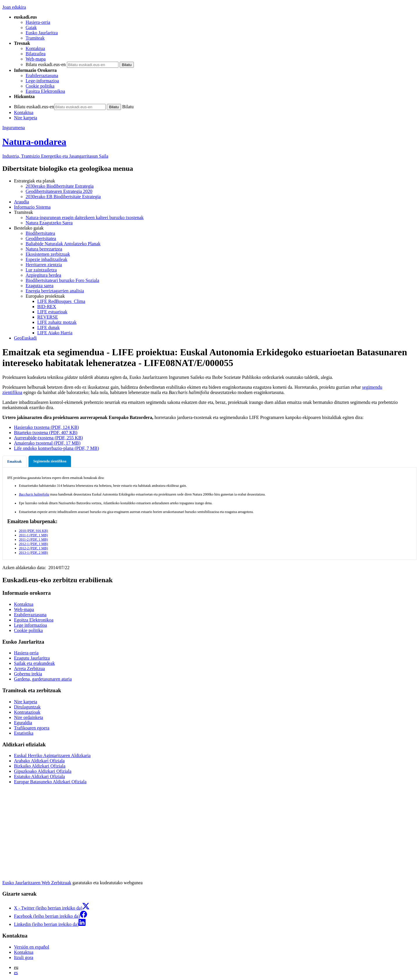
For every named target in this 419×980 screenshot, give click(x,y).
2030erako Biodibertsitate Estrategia (60, 186)
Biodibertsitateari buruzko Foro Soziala (62, 280)
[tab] (14, 461)
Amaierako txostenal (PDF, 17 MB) (47, 443)
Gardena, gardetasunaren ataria (43, 679)
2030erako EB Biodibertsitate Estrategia (63, 197)
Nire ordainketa (29, 717)
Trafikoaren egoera (32, 728)
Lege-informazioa (42, 81)
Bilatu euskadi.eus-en (46, 64)
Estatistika (24, 733)
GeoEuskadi (25, 338)
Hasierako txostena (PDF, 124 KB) (46, 427)
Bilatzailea (35, 54)
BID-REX (47, 307)
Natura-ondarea (34, 142)
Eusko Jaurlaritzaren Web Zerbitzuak (37, 883)
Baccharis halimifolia (34, 494)
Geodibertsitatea (41, 238)
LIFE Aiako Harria (55, 333)
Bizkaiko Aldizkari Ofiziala (40, 766)
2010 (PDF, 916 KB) (33, 531)
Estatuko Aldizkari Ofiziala (39, 776)
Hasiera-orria (38, 22)
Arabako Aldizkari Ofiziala (39, 761)
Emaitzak (14, 461)
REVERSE (48, 317)
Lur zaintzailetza (41, 270)
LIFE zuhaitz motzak (57, 322)
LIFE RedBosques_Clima (61, 301)
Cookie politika (40, 86)
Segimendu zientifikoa (50, 461)
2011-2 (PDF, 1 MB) (33, 539)
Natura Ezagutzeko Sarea (49, 223)
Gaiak (31, 27)
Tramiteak (35, 38)
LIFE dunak (48, 327)
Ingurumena (14, 128)
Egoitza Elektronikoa (45, 91)
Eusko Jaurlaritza (42, 33)
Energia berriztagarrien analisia (55, 291)
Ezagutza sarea (39, 286)
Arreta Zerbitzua (29, 669)
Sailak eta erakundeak (34, 663)
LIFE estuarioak (52, 312)
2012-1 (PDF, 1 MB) (33, 544)
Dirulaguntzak (27, 707)
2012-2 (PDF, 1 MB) (33, 548)
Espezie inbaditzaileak (46, 259)
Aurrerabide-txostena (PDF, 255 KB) (48, 438)
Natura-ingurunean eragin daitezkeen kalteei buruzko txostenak (85, 218)
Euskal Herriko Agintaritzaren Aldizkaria (52, 756)
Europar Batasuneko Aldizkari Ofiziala (50, 782)
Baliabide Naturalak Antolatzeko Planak (63, 244)
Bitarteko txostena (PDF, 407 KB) (46, 433)
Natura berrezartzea (44, 249)
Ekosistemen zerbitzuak (48, 254)
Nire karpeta (26, 118)
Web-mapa (36, 59)
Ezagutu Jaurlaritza (32, 658)
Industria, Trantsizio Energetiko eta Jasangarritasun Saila (55, 156)
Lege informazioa (30, 625)
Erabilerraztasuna (42, 76)
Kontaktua (35, 48)
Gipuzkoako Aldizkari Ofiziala (43, 771)
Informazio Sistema (32, 207)
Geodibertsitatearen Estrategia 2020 (59, 191)
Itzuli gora (24, 957)
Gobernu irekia (28, 674)
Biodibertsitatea (40, 233)
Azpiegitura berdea (43, 275)
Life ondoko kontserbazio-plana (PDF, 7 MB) (56, 448)
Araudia (22, 202)
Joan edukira (14, 7)
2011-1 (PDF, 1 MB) (33, 535)
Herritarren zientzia (44, 265)
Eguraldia (23, 723)
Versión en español (32, 947)
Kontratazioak (27, 712)
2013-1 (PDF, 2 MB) (33, 553)
